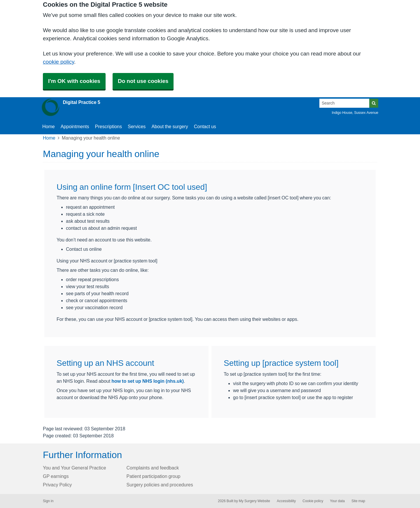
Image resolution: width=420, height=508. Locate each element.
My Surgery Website (254, 501)
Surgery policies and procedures (160, 485)
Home (49, 138)
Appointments (75, 126)
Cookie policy (313, 501)
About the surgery (170, 126)
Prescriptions (108, 126)
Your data (337, 501)
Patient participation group (154, 476)
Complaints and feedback (153, 468)
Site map (358, 501)
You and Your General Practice (75, 468)
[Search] (344, 103)
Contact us (205, 126)
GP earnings (56, 476)
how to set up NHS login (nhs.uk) (148, 381)
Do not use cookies (143, 81)
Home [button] (49, 126)
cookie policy (58, 62)
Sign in (48, 501)
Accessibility (286, 501)
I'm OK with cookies (74, 81)
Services (137, 126)
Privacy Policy (57, 485)
